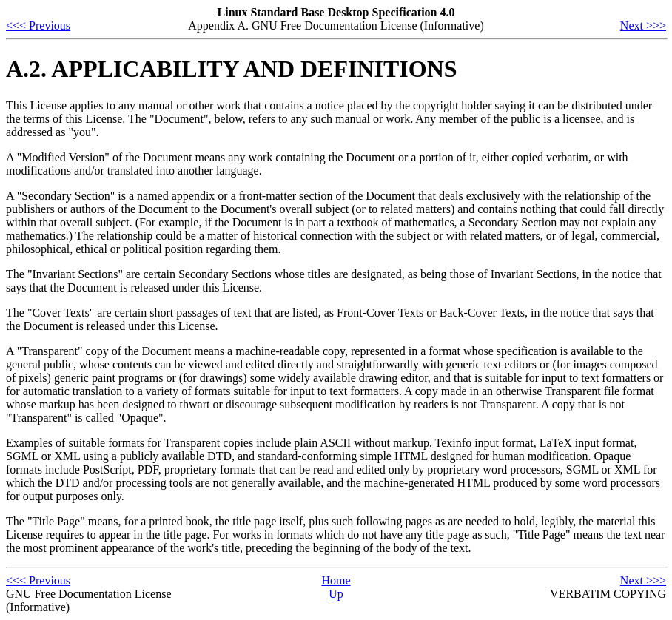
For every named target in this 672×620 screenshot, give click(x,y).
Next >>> (643, 26)
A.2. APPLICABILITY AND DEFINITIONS (232, 69)
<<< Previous (38, 26)
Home (336, 580)
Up (336, 594)
